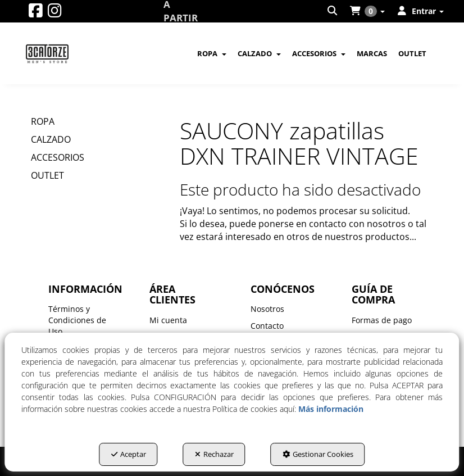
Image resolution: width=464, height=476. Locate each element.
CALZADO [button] (51, 139)
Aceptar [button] (129, 454)
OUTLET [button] (47, 175)
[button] (36, 13)
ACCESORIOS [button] (58, 157)
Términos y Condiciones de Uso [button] (77, 320)
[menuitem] (333, 11)
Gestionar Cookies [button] (318, 454)
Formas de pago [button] (382, 320)
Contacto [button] (267, 326)
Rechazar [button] (214, 454)
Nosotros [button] (267, 309)
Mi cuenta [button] (168, 320)
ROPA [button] (43, 121)
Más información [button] (331, 409)
